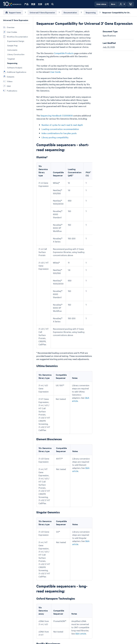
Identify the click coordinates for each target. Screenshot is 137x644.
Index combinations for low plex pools (59, 133)
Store (113, 4)
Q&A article (81, 633)
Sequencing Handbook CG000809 (57, 115)
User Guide (55, 72)
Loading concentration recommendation (60, 129)
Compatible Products (64, 53)
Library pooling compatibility (55, 137)
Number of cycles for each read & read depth (62, 125)
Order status (101, 4)
